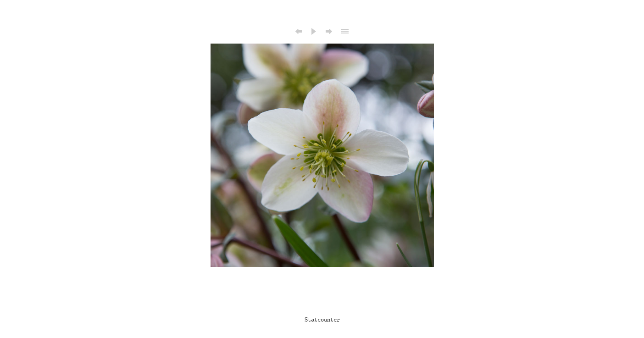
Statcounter (322, 319)
